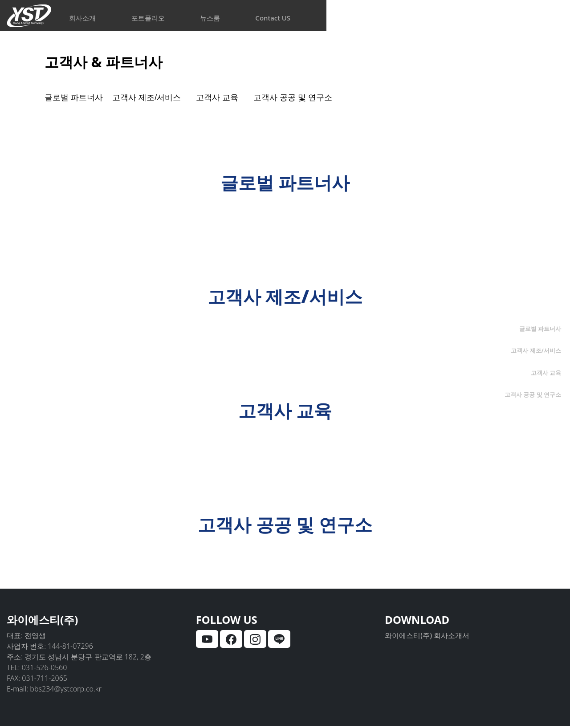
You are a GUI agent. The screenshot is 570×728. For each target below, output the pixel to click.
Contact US (448, 18)
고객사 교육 (238, 99)
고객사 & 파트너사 (118, 60)
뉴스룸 (347, 18)
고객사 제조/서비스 (162, 99)
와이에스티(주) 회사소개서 (427, 637)
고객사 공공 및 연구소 (321, 99)
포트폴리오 (247, 18)
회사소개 (144, 18)
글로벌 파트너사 (79, 99)
